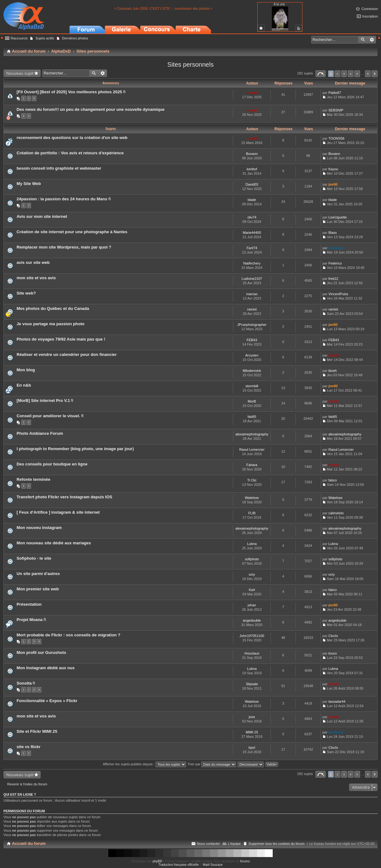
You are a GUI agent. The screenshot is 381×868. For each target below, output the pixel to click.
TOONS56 (336, 138)
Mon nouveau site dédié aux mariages (54, 543)
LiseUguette (338, 217)
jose (252, 717)
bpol (252, 747)
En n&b (24, 385)
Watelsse (252, 498)
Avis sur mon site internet (42, 216)
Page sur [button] (321, 74)
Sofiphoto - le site (34, 558)
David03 (252, 184)
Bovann (252, 154)
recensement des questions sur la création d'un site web (72, 138)
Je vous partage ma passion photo (51, 324)
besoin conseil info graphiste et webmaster (59, 168)
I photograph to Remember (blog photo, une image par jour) (75, 449)
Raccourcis (19, 38)
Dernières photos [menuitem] (75, 38)
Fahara (252, 465)
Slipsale (252, 684)
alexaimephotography (252, 434)
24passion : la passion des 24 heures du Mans (62, 199)
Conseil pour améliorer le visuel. (48, 416)
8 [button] (368, 74)
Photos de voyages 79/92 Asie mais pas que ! (61, 339)
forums (245, 861)
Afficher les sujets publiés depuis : (144, 764)
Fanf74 (252, 248)
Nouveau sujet (20, 73)
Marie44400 (252, 233)
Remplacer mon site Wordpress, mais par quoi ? (64, 247)
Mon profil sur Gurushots (41, 652)
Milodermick (252, 371)
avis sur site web (33, 262)
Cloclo (333, 636)
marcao (252, 294)
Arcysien (252, 355)
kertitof (252, 169)
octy (252, 574)
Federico (335, 263)
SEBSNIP (336, 110)
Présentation (29, 604)
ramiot (252, 309)
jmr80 (333, 184)
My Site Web (29, 184)
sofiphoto (252, 559)
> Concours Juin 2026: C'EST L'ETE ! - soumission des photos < (163, 8)
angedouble (252, 620)
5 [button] (357, 74)
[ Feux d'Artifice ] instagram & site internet (58, 512)
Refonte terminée (33, 479)
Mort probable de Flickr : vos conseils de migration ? (68, 635)
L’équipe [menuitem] (234, 844)
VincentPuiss (338, 294)
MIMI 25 (252, 732)
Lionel (252, 93)
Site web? (26, 293)
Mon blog (26, 370)
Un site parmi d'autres (38, 574)
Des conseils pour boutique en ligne (52, 464)
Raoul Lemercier (252, 449)
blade (252, 200)
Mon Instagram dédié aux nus (46, 668)
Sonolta (24, 683)
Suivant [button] (375, 74)
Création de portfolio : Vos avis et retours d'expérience (70, 153)
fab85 (252, 417)
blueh (333, 371)
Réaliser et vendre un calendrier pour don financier (67, 354)
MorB (252, 401)
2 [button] (337, 74)
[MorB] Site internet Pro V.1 (43, 401)
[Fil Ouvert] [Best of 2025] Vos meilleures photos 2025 (69, 92)
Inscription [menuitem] (370, 16)
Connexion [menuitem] (370, 9)
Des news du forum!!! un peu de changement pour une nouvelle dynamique (91, 109)
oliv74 (252, 217)
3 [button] (344, 74)
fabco (333, 480)
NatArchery (252, 263)
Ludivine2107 (252, 279)
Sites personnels (191, 64)
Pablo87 (335, 93)
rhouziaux (252, 653)
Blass (333, 233)
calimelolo (336, 513)
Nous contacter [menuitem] (209, 844)
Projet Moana (30, 620)
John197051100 (252, 636)
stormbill (252, 386)
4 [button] (351, 74)
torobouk (336, 248)
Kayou (333, 169)
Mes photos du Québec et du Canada (53, 308)
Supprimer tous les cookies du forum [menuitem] (277, 844)
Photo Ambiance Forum (40, 433)
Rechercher (363, 40)
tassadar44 (337, 701)
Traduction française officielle (179, 865)
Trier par (212, 764)
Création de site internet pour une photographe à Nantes (72, 232)
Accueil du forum (29, 843)
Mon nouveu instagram (39, 528)
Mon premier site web (38, 589)
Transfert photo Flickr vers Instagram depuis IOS (64, 497)
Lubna (252, 544)
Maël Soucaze (213, 865)
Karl (252, 590)
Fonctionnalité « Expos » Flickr (47, 701)
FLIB (252, 513)
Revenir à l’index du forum (27, 784)
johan (252, 605)
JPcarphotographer (252, 325)
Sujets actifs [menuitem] (45, 38)
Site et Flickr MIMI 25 (37, 731)
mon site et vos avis (36, 278)
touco (333, 653)
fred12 (333, 279)
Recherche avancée (372, 40)
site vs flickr (28, 747)
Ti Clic (252, 480)
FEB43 (252, 340)
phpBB (157, 861)
